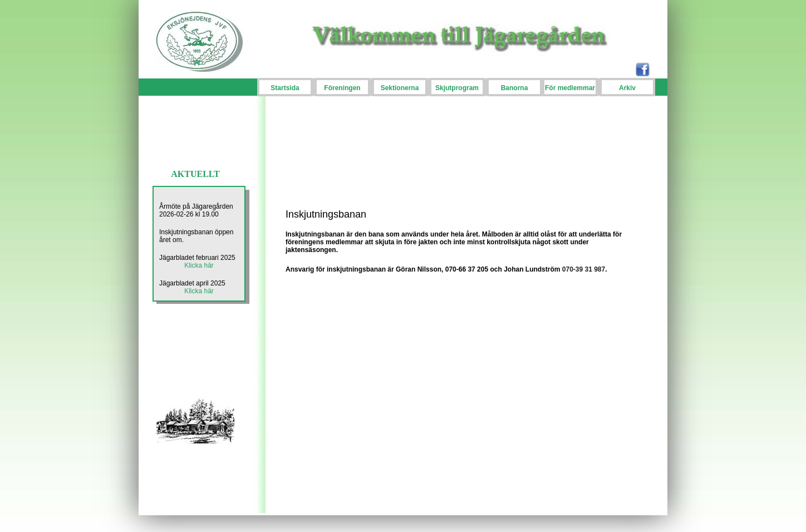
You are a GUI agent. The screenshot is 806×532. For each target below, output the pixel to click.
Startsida (285, 88)
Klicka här (199, 265)
